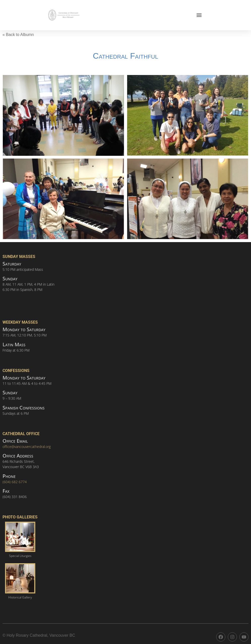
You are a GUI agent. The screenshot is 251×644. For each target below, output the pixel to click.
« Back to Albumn (18, 35)
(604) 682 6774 (15, 482)
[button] (199, 15)
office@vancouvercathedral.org (27, 447)
